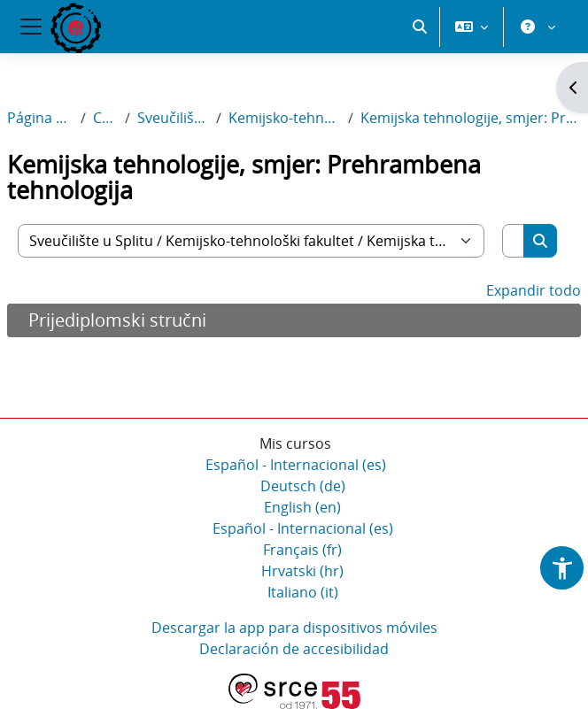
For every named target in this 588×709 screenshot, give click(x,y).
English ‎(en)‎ (302, 507)
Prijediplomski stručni (117, 320)
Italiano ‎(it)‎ (303, 592)
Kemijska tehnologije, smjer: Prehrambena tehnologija (471, 118)
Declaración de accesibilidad (294, 649)
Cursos (105, 118)
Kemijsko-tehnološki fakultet (285, 118)
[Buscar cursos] (514, 241)
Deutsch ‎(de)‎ (303, 486)
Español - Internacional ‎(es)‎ (296, 465)
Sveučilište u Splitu (174, 118)
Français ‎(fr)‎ (302, 550)
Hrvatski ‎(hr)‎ (302, 571)
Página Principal (40, 118)
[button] (420, 27)
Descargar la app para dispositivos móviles (294, 628)
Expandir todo (534, 290)
